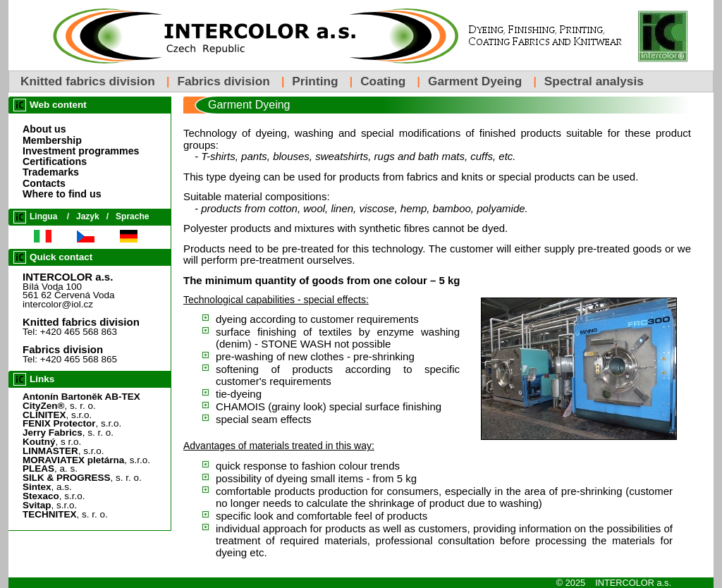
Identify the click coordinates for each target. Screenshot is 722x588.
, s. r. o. (59, 406)
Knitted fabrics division (88, 81)
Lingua (43, 216)
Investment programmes (81, 151)
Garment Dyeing (475, 81)
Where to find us (62, 194)
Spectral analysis (594, 81)
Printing (315, 81)
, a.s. (47, 487)
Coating (383, 81)
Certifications (55, 161)
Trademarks (51, 172)
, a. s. (50, 468)
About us (44, 129)
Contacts (44, 183)
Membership (52, 140)
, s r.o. (52, 442)
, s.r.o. (57, 415)
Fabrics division (223, 81)
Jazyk (88, 216)
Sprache (132, 216)
